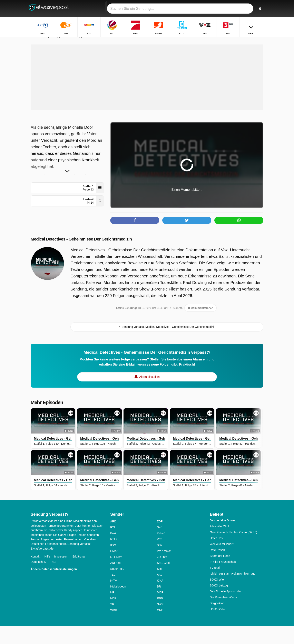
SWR (160, 623)
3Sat (113, 563)
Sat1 (160, 546)
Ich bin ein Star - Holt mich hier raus (233, 592)
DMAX (114, 569)
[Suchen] (259, 9)
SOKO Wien (218, 598)
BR (159, 605)
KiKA (160, 599)
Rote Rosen (217, 568)
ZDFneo (115, 581)
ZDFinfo (162, 575)
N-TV (114, 599)
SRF (160, 587)
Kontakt (35, 575)
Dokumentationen (200, 326)
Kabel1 (161, 552)
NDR (113, 617)
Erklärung (79, 575)
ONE (160, 628)
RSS (54, 580)
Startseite (142, 40)
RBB (160, 617)
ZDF (160, 540)
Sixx (160, 563)
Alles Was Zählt (220, 545)
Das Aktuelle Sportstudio (226, 610)
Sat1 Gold (163, 581)
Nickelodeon (118, 605)
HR (112, 611)
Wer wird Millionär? (222, 562)
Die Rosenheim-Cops (223, 616)
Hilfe (47, 575)
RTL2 (114, 558)
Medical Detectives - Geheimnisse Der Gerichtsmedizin (89, 257)
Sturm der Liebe (220, 574)
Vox (159, 558)
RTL (113, 546)
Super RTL (117, 587)
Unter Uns (216, 556)
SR (112, 623)
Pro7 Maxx (164, 569)
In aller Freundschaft (223, 580)
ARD (113, 540)
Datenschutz (39, 580)
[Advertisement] (147, 95)
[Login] (245, 9)
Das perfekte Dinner (223, 539)
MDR (160, 611)
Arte (160, 593)
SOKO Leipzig (219, 604)
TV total (215, 586)
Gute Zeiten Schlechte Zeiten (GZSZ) (234, 551)
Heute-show (218, 627)
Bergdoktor (217, 622)
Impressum (61, 575)
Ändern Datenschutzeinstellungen (54, 587)
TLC (113, 593)
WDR (114, 628)
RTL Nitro (116, 575)
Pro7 (113, 552)
